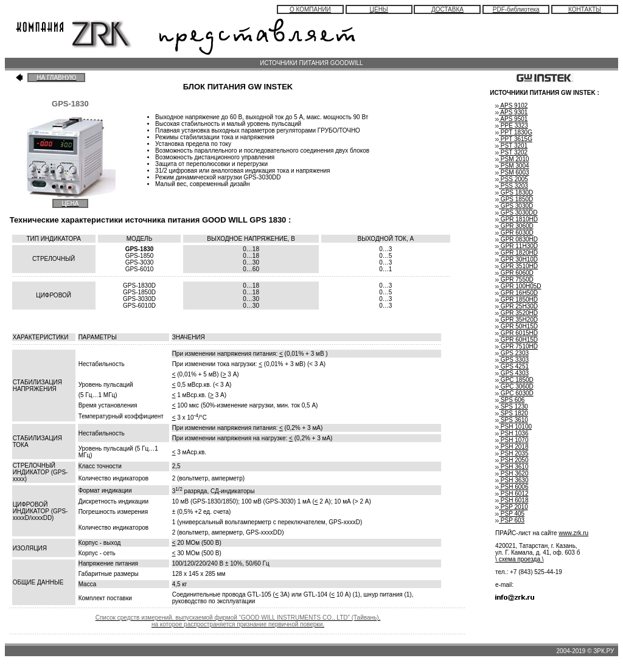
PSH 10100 (513, 427)
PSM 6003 (512, 172)
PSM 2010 (512, 159)
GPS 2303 (512, 353)
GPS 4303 (512, 373)
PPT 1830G (514, 132)
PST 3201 (511, 146)
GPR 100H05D (518, 286)
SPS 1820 (512, 413)
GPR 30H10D (517, 259)
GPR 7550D (514, 279)
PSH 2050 (512, 460)
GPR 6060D (514, 273)
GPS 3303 (512, 360)
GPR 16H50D (517, 293)
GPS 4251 (512, 366)
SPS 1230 (512, 407)
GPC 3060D (514, 386)
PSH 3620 (512, 473)
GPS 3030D (514, 206)
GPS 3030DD (516, 213)
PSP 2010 (512, 507)
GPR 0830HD (517, 239)
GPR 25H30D (517, 306)
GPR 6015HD (517, 333)
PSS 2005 (512, 179)
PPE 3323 (512, 126)
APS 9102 (511, 106)
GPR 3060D (514, 226)
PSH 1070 (512, 440)
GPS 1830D (514, 192)
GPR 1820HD (517, 253)
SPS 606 (510, 400)
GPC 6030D (514, 393)
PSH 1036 (512, 433)
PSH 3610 (512, 467)
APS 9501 (511, 119)
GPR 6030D (514, 233)
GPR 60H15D (517, 340)
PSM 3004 (512, 166)
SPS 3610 (512, 420)
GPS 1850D (514, 199)
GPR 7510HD (517, 346)
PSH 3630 (512, 480)
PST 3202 (511, 152)
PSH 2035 (512, 453)
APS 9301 (511, 112)
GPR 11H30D (517, 246)
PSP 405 (510, 514)
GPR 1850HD (517, 300)
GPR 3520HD (517, 313)
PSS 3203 (512, 186)
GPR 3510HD (517, 266)
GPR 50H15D (517, 326)
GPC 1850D (514, 380)
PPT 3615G (514, 139)
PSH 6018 (512, 500)
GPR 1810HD (517, 219)
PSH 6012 (512, 494)
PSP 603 (510, 520)
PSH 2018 (512, 447)
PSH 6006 (512, 487)
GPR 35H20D (517, 320)
